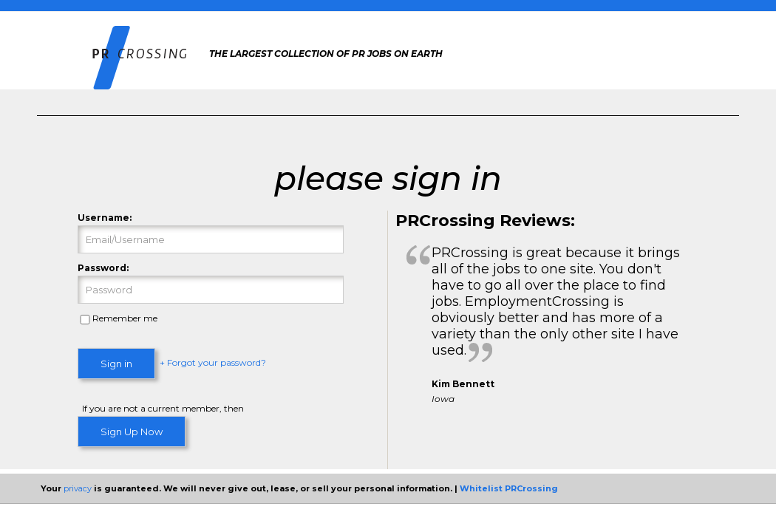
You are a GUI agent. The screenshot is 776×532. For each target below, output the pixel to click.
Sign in (116, 364)
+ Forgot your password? (213, 363)
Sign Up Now (132, 432)
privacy (78, 488)
